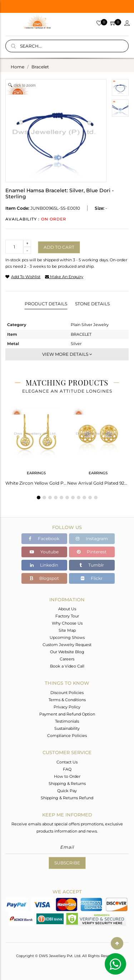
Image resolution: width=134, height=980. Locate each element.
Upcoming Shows (67, 637)
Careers (67, 659)
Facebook (44, 538)
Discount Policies (67, 693)
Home (18, 67)
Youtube (44, 552)
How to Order (67, 776)
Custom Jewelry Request (67, 645)
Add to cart (59, 247)
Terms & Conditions (67, 700)
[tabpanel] (36, 444)
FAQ (67, 769)
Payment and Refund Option (67, 714)
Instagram (92, 538)
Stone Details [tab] (92, 304)
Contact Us (67, 762)
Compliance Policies (67, 736)
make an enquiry (64, 277)
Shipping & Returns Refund (67, 798)
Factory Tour (67, 616)
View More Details (67, 354)
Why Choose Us (67, 623)
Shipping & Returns (67, 783)
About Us (67, 609)
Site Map (67, 630)
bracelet (40, 67)
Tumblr (92, 565)
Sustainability (67, 728)
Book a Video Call (67, 666)
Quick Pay (67, 791)
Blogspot (44, 578)
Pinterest (92, 552)
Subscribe (67, 863)
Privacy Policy (67, 707)
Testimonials (67, 721)
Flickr (92, 578)
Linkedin (44, 565)
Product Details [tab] (46, 304)
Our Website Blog (67, 652)
